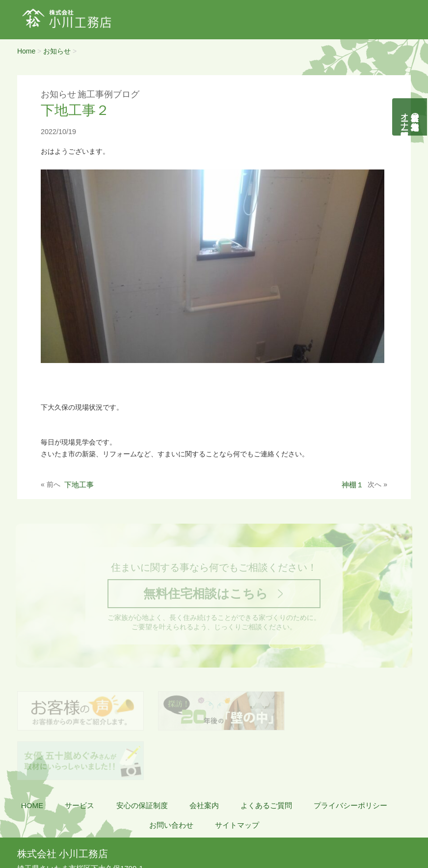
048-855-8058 (48, 832)
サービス (80, 758)
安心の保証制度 (142, 758)
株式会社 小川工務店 (63, 807)
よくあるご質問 (266, 758)
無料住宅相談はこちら (205, 595)
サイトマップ (237, 778)
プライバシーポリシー (350, 758)
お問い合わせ (171, 778)
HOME (32, 758)
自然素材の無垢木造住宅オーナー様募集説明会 (410, 117)
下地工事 (79, 485)
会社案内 (204, 758)
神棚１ (353, 485)
